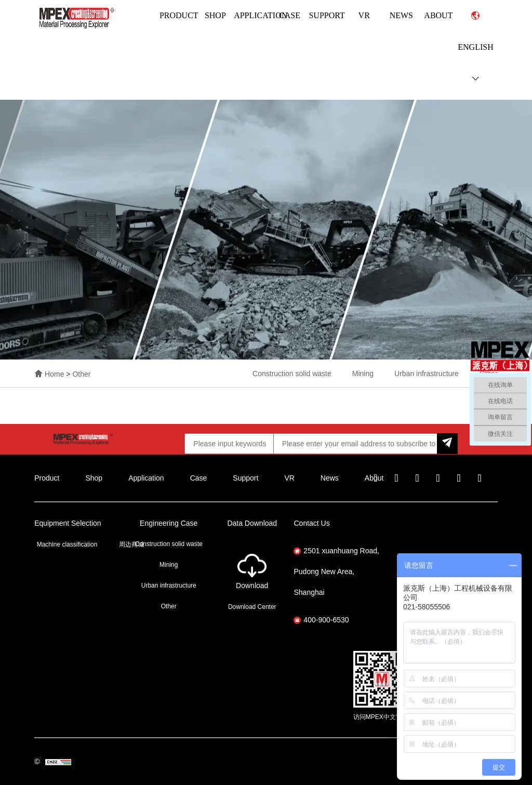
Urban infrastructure (427, 374)
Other (81, 374)
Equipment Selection (68, 523)
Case (290, 15)
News (401, 15)
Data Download (252, 523)
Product (179, 15)
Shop (215, 15)
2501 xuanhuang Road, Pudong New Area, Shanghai (336, 571)
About (438, 15)
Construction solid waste (292, 374)
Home (55, 374)
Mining (363, 374)
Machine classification (67, 544)
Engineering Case (169, 523)
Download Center (252, 607)
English (475, 47)
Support (327, 15)
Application (261, 15)
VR (364, 15)
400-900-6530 (321, 620)
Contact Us (311, 523)
